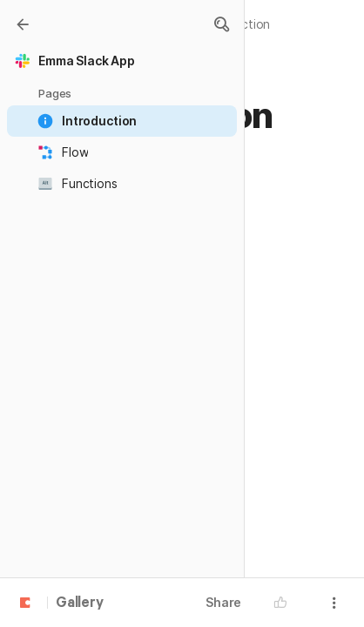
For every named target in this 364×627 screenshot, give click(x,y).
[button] (221, 24)
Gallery (80, 603)
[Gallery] (23, 24)
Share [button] (223, 602)
